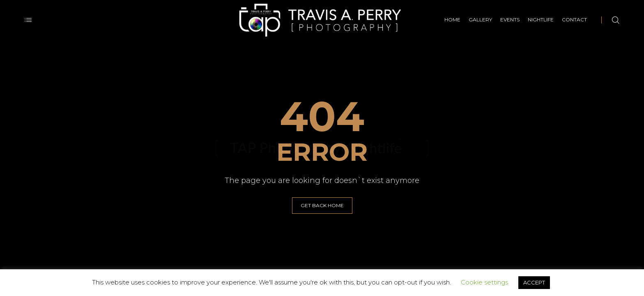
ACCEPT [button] (534, 282)
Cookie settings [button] (484, 282)
